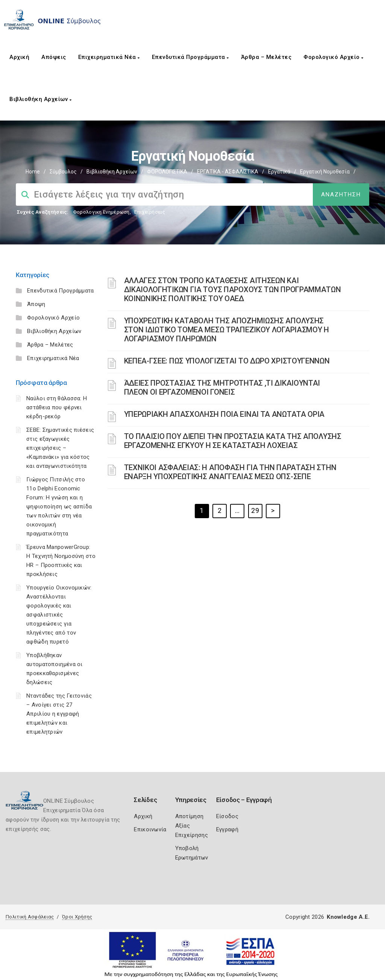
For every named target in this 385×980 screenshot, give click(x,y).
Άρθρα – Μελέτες (266, 57)
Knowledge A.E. (348, 917)
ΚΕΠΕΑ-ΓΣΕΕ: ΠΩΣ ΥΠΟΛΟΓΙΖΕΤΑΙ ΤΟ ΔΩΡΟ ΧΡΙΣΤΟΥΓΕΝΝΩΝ (227, 361)
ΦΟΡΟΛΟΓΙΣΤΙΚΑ (167, 172)
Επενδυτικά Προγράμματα (190, 57)
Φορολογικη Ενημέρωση (101, 212)
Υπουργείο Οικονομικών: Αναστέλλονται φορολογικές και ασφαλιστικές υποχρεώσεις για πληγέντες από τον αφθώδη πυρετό (59, 615)
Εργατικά (279, 172)
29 (255, 510)
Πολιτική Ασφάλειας (30, 917)
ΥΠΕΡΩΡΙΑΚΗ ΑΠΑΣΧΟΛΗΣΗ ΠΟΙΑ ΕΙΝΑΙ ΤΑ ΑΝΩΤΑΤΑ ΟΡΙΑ (224, 414)
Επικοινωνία (150, 829)
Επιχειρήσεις (150, 212)
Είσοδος (227, 816)
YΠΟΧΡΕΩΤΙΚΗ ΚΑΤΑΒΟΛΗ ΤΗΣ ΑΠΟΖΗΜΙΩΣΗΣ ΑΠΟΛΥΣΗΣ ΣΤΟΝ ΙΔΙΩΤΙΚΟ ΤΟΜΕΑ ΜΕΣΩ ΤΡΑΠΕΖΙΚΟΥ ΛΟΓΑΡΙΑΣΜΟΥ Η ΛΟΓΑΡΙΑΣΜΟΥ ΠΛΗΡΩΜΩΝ (227, 330)
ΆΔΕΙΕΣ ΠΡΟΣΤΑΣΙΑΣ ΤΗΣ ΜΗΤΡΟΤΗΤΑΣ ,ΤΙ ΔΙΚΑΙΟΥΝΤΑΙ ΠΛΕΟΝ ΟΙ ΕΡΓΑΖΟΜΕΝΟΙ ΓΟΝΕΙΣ (222, 387)
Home (33, 172)
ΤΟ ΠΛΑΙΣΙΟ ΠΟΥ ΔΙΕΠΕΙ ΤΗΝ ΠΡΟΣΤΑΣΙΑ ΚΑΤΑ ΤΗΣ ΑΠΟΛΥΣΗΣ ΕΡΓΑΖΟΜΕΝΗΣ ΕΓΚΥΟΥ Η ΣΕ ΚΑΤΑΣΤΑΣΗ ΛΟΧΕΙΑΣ (233, 441)
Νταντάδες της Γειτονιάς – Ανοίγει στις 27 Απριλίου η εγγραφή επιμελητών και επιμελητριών (59, 714)
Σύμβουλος (63, 172)
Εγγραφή (227, 829)
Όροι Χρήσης (77, 917)
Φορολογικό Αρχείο (333, 57)
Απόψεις (54, 57)
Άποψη (36, 304)
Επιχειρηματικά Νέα (109, 57)
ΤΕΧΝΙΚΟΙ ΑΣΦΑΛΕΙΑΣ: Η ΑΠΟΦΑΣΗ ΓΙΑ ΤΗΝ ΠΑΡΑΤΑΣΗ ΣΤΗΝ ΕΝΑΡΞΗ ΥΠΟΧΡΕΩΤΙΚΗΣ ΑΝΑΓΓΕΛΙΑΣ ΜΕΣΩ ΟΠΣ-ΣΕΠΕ (230, 472)
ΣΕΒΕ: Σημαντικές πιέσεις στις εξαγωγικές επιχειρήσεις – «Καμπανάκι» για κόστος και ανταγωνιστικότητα (60, 448)
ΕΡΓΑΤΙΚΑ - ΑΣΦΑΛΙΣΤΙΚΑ (228, 172)
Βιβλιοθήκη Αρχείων (40, 99)
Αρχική (19, 57)
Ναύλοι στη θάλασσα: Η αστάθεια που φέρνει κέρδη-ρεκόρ (57, 407)
